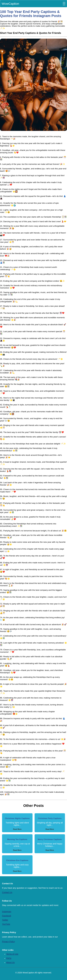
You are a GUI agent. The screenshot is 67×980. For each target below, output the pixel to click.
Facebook (7, 916)
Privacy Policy (8, 941)
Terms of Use (12, 954)
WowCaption (10, 4)
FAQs (9, 958)
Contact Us (7, 892)
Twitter (5, 920)
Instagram (7, 911)
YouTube (6, 924)
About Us (10, 962)
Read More (17, 829)
